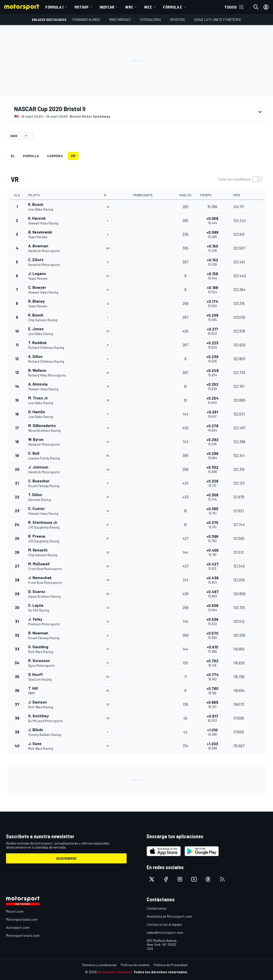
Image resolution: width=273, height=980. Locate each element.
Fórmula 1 (54, 7)
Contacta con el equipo (164, 924)
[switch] (240, 179)
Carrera (55, 156)
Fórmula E (173, 7)
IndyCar (107, 7)
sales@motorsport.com (165, 932)
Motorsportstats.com (23, 935)
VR (73, 156)
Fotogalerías (150, 19)
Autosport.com (18, 927)
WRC (129, 7)
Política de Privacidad (171, 965)
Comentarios (157, 908)
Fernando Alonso (86, 19)
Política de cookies (135, 965)
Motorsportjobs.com (22, 919)
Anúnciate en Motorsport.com (169, 916)
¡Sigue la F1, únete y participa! (218, 19)
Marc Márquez (120, 19)
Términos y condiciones (99, 965)
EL (13, 156)
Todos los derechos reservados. (161, 972)
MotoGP (82, 7)
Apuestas (178, 19)
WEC (148, 7)
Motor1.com (15, 911)
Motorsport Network (115, 972)
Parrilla (31, 156)
